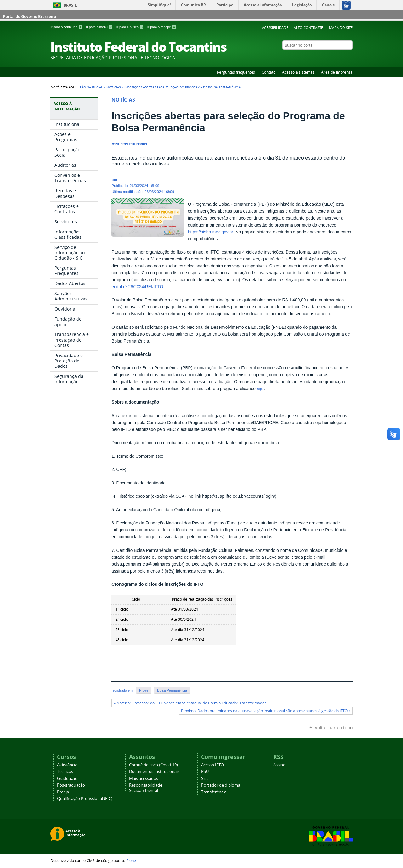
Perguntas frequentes (236, 72)
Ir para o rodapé (162, 27)
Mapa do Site (341, 28)
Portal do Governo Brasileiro (30, 17)
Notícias (114, 87)
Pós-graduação (71, 785)
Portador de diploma (221, 785)
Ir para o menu (100, 27)
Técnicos (65, 772)
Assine (279, 765)
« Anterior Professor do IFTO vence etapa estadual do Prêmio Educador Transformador (190, 703)
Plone (131, 860)
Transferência (214, 792)
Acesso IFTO (213, 765)
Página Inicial (91, 87)
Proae (144, 690)
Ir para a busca (131, 27)
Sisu (205, 778)
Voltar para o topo (334, 728)
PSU (205, 772)
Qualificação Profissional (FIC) (85, 799)
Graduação (67, 778)
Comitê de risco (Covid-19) (153, 765)
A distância (67, 765)
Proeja (63, 792)
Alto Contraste (308, 28)
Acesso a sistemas (298, 72)
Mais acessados (144, 778)
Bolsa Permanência (172, 690)
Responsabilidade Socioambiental (146, 788)
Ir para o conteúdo (67, 27)
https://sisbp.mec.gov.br (210, 232)
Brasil (70, 5)
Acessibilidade (275, 28)
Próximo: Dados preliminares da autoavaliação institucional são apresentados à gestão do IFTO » (266, 711)
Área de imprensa (337, 72)
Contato (269, 72)
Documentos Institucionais (154, 772)
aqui (261, 389)
